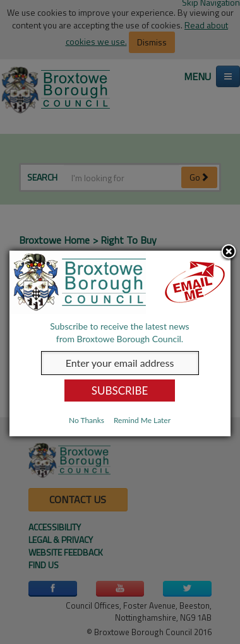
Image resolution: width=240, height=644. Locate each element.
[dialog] (120, 343)
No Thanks (87, 420)
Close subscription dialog (229, 252)
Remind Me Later (142, 420)
